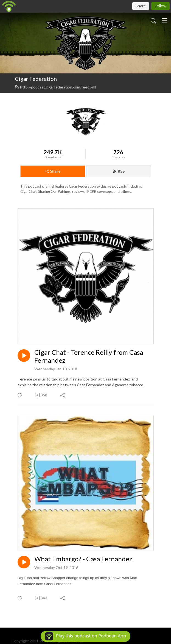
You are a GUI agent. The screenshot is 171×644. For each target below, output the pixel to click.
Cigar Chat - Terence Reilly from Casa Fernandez (89, 356)
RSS (119, 171)
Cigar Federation (36, 79)
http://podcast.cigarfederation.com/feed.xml (55, 87)
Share (53, 171)
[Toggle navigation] (165, 20)
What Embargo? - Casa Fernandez (83, 559)
